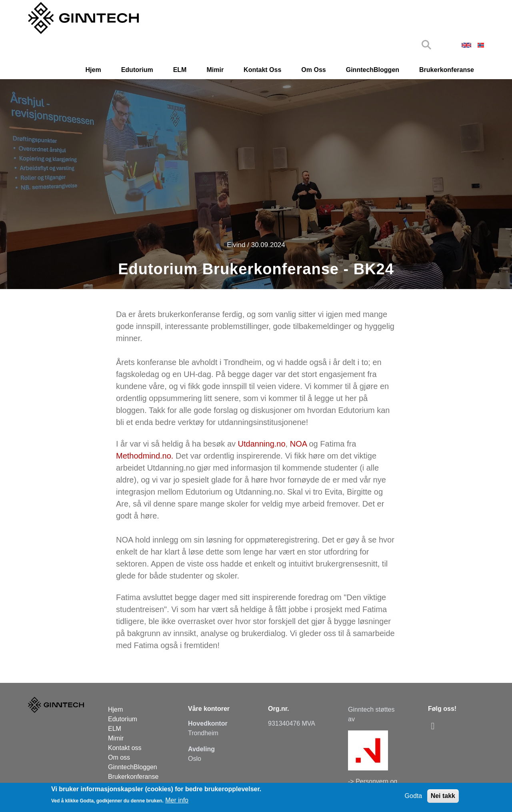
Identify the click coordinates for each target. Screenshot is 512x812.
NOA (300, 444)
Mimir (215, 70)
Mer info (177, 800)
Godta (414, 796)
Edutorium (137, 70)
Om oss (313, 70)
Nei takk (443, 796)
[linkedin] (435, 726)
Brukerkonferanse (447, 70)
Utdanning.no (262, 444)
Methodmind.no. (145, 456)
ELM (180, 70)
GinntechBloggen (373, 70)
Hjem (93, 70)
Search (426, 45)
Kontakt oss (262, 70)
